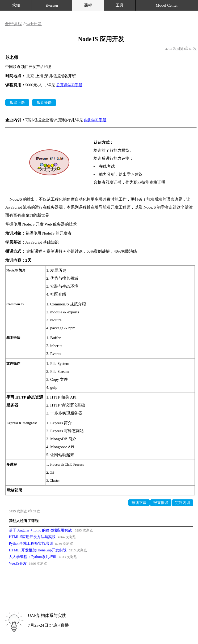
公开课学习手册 (69, 85)
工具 (120, 5)
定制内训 (183, 503)
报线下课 (17, 103)
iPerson (52, 5)
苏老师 (12, 57)
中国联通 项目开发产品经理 (28, 67)
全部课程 (13, 24)
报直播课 (44, 103)
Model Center (167, 5)
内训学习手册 (95, 120)
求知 (16, 5)
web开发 (34, 24)
